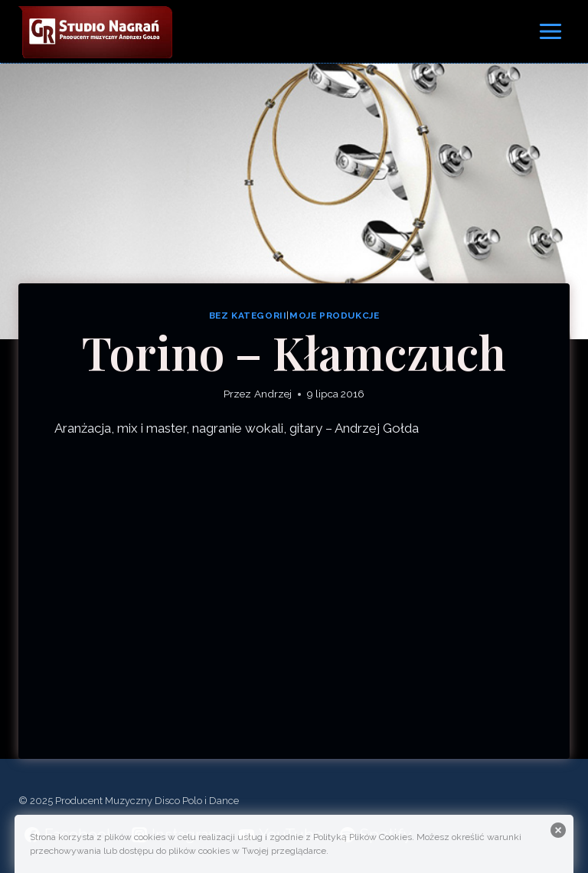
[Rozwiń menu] (550, 31)
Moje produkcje (334, 316)
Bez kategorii (248, 316)
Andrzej (273, 394)
